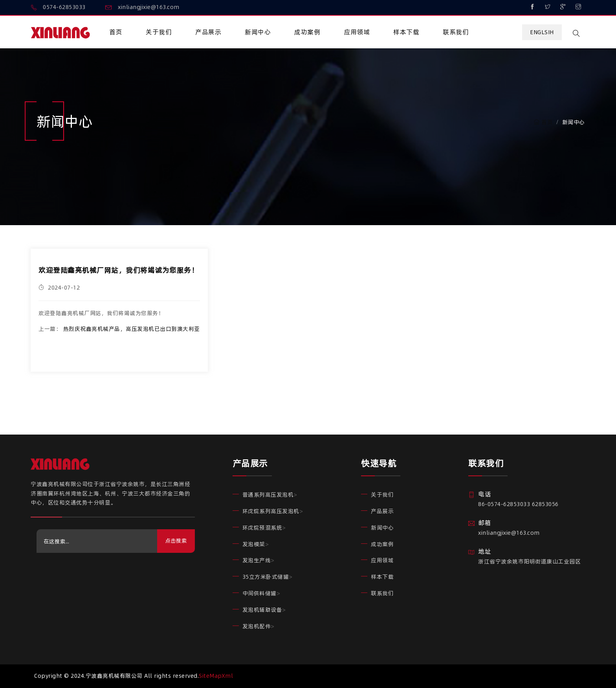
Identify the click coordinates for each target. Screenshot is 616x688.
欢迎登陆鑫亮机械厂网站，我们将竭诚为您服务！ (118, 270)
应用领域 (357, 32)
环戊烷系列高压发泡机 (271, 511)
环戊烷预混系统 (262, 528)
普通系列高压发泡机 (268, 495)
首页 (116, 32)
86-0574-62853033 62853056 (518, 504)
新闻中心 (258, 32)
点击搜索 (176, 541)
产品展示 (208, 32)
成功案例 (307, 32)
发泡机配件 (257, 626)
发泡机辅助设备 (262, 610)
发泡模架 (254, 544)
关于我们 (159, 32)
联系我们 (456, 32)
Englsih (542, 32)
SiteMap (210, 676)
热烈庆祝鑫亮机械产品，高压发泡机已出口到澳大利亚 (132, 329)
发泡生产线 (257, 560)
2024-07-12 (59, 288)
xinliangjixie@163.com (509, 533)
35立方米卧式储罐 (266, 577)
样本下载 (406, 32)
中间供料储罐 (259, 593)
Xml (227, 676)
